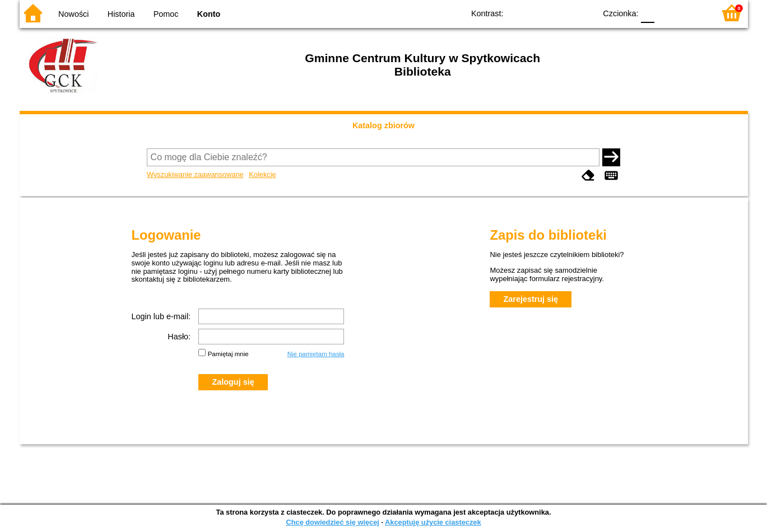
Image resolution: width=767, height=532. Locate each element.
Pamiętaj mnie (228, 354)
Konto (209, 14)
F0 (648, 13)
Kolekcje (262, 174)
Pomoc (166, 14)
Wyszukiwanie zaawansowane (195, 174)
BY (584, 13)
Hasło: (179, 337)
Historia (121, 14)
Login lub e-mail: (161, 316)
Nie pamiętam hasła (316, 354)
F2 (693, 13)
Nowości (73, 14)
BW (539, 13)
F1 (667, 13)
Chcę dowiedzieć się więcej (332, 522)
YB (561, 13)
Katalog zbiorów (383, 125)
